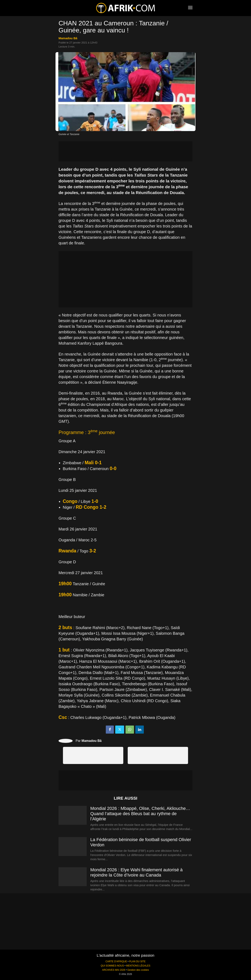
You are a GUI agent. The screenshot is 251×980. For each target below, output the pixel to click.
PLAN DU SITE (137, 961)
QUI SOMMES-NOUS (112, 966)
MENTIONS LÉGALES (138, 966)
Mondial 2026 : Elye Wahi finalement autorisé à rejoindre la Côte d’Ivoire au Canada (136, 872)
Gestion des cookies (138, 970)
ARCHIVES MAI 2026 (114, 970)
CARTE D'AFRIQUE (116, 961)
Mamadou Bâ (68, 38)
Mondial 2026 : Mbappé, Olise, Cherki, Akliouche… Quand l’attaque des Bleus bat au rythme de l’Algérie (140, 814)
